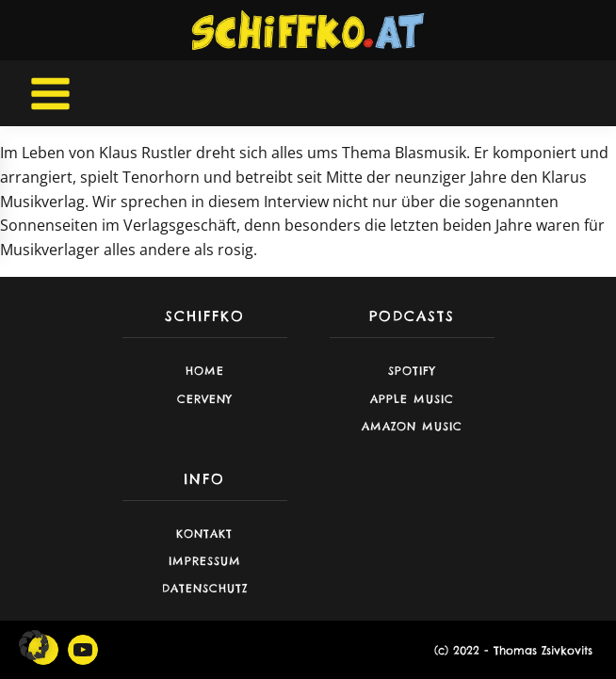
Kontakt (204, 533)
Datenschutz (205, 588)
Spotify (412, 371)
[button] (34, 645)
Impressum (205, 561)
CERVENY (205, 399)
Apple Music (412, 399)
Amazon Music (412, 426)
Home (205, 371)
